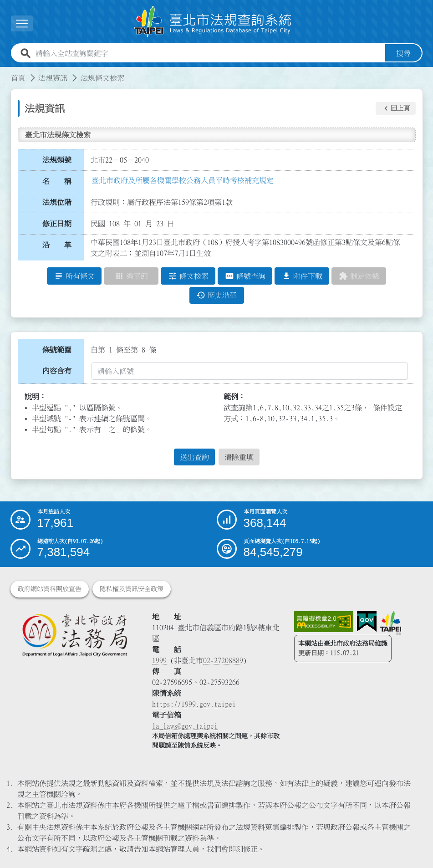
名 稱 (57, 181)
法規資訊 (53, 78)
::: (5, 72)
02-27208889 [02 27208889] (223, 660)
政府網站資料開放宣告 (50, 589)
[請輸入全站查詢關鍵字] (209, 53)
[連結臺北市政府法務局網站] (75, 635)
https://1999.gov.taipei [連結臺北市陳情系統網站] (194, 704)
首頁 (18, 78)
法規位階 (57, 202)
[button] (22, 23)
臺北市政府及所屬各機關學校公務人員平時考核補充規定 (183, 180)
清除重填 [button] (239, 457)
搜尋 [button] (403, 53)
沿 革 (57, 245)
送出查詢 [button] (194, 457)
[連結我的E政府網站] (367, 622)
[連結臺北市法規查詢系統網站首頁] (213, 22)
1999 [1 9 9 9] (159, 660)
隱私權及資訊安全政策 (132, 589)
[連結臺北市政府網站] (391, 623)
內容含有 (57, 371)
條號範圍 (57, 350)
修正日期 (57, 224)
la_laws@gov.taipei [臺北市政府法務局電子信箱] (185, 726)
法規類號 (57, 160)
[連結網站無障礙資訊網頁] (324, 622)
